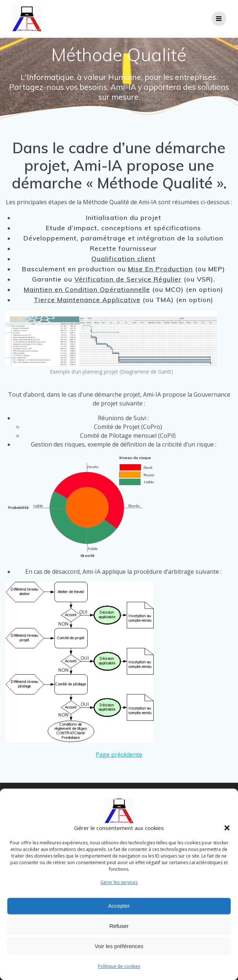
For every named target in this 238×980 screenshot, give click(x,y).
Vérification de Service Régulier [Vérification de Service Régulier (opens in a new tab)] (128, 279)
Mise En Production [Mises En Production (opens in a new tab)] (160, 269)
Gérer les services (119, 886)
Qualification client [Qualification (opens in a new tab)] (123, 258)
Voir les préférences (119, 950)
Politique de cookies (119, 970)
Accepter (119, 910)
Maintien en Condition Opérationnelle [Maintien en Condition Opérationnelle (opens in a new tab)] (87, 289)
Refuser (119, 930)
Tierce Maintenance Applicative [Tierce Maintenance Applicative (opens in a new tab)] (87, 300)
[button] (227, 832)
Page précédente (119, 755)
